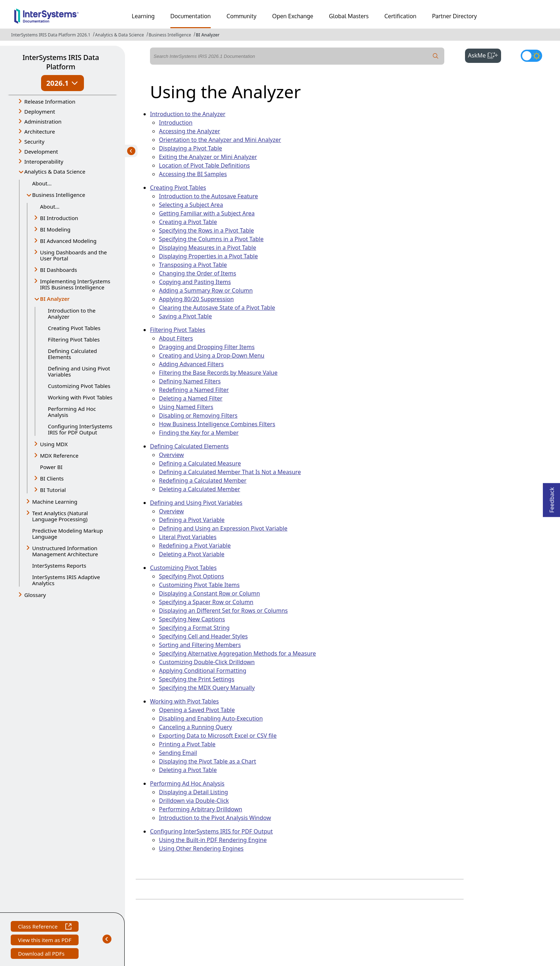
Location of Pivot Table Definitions (204, 165)
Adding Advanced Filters (191, 364)
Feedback (552, 498)
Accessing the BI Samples (193, 174)
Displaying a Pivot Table (191, 148)
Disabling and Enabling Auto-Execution (211, 718)
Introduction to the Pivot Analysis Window (215, 818)
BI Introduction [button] (59, 218)
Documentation (191, 16)
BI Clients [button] (52, 478)
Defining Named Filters (190, 381)
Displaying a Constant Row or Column (209, 593)
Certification (400, 16)
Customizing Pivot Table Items (199, 585)
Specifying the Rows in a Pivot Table (206, 230)
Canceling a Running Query (196, 727)
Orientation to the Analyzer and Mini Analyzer (220, 140)
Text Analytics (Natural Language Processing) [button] (60, 516)
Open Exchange (293, 16)
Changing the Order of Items (197, 273)
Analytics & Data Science (119, 35)
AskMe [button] (484, 55)
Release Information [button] (50, 101)
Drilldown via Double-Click (194, 801)
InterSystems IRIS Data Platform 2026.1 (51, 35)
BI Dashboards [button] (59, 270)
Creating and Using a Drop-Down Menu (212, 355)
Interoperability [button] (44, 161)
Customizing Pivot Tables (79, 386)
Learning (143, 16)
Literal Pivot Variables (188, 537)
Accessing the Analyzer (189, 131)
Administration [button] (43, 121)
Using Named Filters (186, 407)
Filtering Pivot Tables (74, 339)
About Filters (176, 338)
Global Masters (349, 16)
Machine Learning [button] (55, 502)
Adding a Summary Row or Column (206, 290)
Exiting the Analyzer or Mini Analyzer (208, 157)
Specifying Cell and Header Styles (203, 636)
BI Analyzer (207, 35)
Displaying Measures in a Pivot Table (207, 248)
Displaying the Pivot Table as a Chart (207, 761)
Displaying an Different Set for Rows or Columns (223, 611)
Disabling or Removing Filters (198, 415)
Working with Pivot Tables (80, 397)
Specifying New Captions (192, 619)
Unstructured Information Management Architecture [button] (65, 551)
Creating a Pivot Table (188, 222)
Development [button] (41, 151)
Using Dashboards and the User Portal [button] (73, 255)
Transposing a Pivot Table (193, 265)
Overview (171, 455)
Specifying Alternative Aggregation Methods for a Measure (237, 653)
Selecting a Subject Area (191, 205)
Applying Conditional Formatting (203, 671)
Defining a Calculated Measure (200, 463)
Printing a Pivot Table (187, 744)
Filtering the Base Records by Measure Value (218, 373)
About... (42, 183)
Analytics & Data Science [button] (55, 171)
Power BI (51, 467)
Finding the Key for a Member (199, 433)
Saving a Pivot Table (185, 316)
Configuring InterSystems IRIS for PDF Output (80, 429)
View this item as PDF (44, 941)
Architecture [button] (40, 131)
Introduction (176, 123)
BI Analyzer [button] (58, 299)
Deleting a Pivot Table (188, 770)
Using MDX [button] (54, 444)
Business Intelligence (170, 35)
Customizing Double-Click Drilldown (207, 662)
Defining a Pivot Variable (192, 520)
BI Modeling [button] (55, 229)
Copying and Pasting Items (195, 282)
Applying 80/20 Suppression (196, 299)
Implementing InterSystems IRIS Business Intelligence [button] (75, 284)
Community (241, 16)
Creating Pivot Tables (74, 328)
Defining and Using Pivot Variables (79, 371)
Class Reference (44, 927)
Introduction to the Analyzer (72, 313)
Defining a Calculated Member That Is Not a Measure (230, 472)
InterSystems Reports (59, 566)
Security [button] (34, 141)
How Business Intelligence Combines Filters (217, 424)
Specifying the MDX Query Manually (207, 688)
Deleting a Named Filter (191, 398)
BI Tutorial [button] (53, 490)
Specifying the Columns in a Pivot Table (211, 239)
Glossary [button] (35, 595)
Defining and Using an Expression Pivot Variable (223, 528)
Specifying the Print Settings (197, 679)
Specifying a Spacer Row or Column (206, 602)
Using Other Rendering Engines (201, 848)
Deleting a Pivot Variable (192, 554)
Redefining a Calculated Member (203, 480)
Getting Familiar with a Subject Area (207, 213)
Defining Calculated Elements (72, 354)
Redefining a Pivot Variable (195, 546)
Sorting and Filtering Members (200, 645)
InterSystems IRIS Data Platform (61, 62)
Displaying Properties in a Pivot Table (208, 256)
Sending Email (178, 753)
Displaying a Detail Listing (193, 792)
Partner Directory (455, 16)
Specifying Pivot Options (191, 576)
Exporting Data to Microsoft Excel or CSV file (218, 736)
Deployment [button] (40, 111)
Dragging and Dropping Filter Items (207, 347)
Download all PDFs (42, 954)
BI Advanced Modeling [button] (68, 241)
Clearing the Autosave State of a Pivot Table (217, 308)
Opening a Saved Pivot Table (197, 710)
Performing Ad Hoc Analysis (72, 412)
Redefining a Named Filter (194, 390)
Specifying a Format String (194, 628)
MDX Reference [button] (59, 455)
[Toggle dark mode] (531, 56)
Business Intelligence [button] (59, 195)
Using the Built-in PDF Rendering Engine (213, 840)
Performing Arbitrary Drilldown (201, 809)
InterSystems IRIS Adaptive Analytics (66, 580)
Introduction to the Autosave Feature (208, 196)
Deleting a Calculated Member (199, 489)
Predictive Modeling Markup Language (67, 534)
